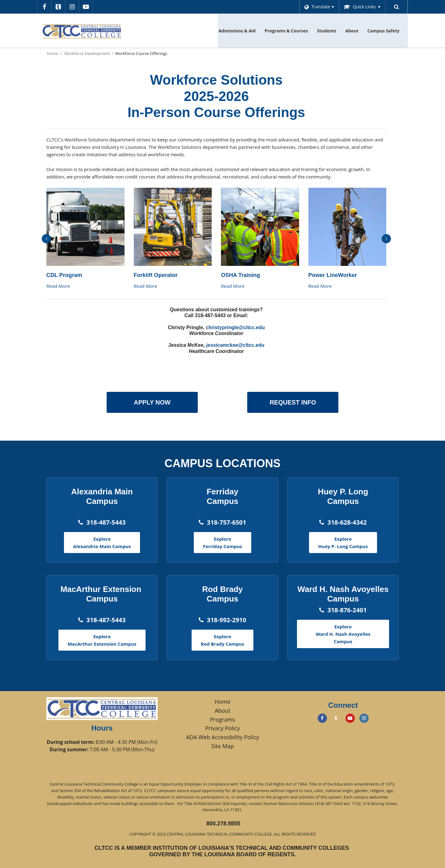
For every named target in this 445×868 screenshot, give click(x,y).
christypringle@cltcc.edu (235, 327)
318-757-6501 (226, 522)
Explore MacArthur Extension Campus (102, 640)
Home (52, 53)
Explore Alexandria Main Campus (102, 543)
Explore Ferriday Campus (222, 543)
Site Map (223, 746)
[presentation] (46, 239)
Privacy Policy (222, 728)
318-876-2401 (347, 610)
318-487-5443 (106, 522)
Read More (58, 286)
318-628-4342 (347, 522)
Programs (222, 719)
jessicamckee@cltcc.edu (235, 345)
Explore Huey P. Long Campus (343, 543)
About (223, 711)
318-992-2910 (226, 620)
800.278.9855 (223, 824)
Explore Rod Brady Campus (223, 640)
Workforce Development (87, 53)
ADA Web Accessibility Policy (223, 737)
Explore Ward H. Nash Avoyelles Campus (343, 634)
